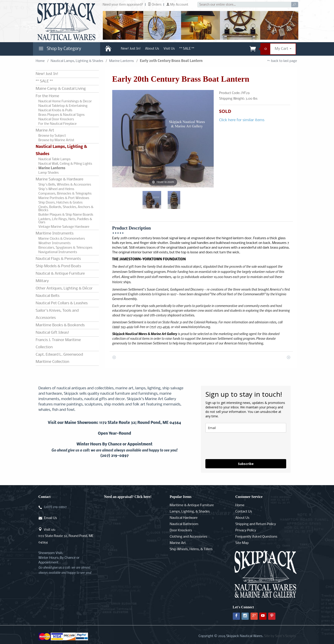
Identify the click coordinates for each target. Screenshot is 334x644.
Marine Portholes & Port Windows (64, 198)
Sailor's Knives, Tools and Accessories (57, 314)
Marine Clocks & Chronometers (62, 239)
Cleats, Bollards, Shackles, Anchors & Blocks (66, 209)
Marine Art (45, 130)
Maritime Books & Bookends (60, 325)
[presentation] (240, 446)
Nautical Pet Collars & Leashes (62, 303)
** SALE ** (187, 49)
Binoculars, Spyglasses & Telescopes (65, 248)
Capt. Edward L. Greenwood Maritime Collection (59, 358)
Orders (155, 5)
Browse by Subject (52, 136)
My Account (177, 5)
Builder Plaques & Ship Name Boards (66, 215)
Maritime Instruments (55, 233)
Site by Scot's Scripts (280, 636)
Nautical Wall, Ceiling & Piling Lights (65, 164)
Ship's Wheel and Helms (56, 189)
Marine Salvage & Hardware (59, 179)
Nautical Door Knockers (56, 119)
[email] (246, 428)
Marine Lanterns (121, 61)
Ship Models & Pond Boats (58, 266)
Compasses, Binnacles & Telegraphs (65, 194)
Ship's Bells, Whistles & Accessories (65, 185)
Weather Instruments (54, 243)
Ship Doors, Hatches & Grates (60, 203)
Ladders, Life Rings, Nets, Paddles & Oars (65, 221)
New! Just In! (131, 49)
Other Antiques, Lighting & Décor (64, 288)
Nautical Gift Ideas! (52, 333)
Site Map (242, 543)
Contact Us (244, 512)
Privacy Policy (246, 530)
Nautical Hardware (184, 518)
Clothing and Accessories (188, 537)
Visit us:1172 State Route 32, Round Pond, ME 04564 (66, 536)
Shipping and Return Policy (256, 524)
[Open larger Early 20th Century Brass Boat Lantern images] (163, 139)
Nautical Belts (48, 296)
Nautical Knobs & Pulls (55, 110)
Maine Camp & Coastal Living (61, 89)
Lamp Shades (48, 173)
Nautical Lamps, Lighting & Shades (77, 61)
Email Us (50, 518)
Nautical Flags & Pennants (58, 259)
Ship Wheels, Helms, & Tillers (191, 549)
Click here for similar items (242, 120)
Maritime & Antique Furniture (192, 505)
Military (42, 281)
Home (40, 61)
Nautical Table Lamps (54, 159)
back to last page (282, 61)
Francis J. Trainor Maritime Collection (58, 344)
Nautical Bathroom (184, 524)
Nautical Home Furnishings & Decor (65, 101)
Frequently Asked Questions (256, 537)
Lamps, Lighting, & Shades (190, 512)
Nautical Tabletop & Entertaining (63, 106)
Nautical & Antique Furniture (60, 274)
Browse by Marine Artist (56, 140)
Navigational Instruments (58, 252)
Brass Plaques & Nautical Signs (62, 115)
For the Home (47, 96)
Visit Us (169, 49)
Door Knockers (181, 530)
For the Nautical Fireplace (57, 124)
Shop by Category (59, 50)
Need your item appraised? (123, 5)
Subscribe (246, 464)
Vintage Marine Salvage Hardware (64, 227)
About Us (152, 49)
